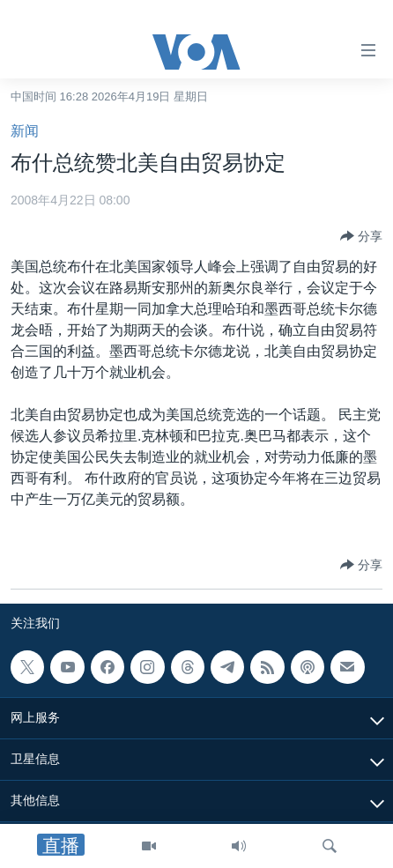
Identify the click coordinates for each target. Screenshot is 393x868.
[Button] (361, 236)
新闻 (25, 131)
